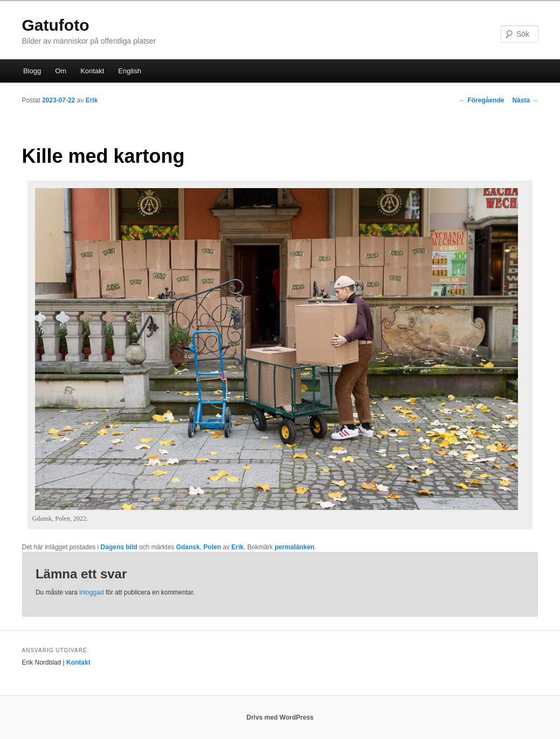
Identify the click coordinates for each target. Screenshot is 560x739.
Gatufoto (56, 25)
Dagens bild (119, 547)
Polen (212, 547)
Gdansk (188, 547)
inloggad (91, 592)
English (130, 71)
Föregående (482, 100)
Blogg (32, 71)
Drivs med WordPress (280, 717)
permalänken (294, 547)
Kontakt (92, 71)
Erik (92, 100)
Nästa (525, 100)
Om (61, 71)
